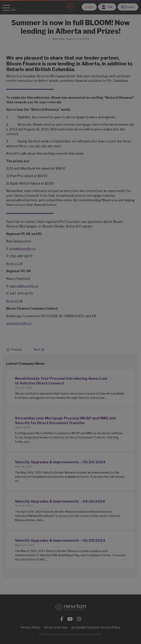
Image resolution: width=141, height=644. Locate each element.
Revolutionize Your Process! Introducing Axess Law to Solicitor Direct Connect (61, 381)
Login (89, 7)
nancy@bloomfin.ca (24, 286)
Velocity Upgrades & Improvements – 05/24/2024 (60, 462)
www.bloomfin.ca (19, 323)
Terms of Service (56, 628)
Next (37, 350)
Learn (128, 7)
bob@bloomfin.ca (22, 249)
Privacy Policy (30, 628)
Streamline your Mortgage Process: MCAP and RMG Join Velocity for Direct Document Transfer (66, 420)
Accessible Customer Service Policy (96, 628)
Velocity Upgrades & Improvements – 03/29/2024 (60, 540)
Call (107, 7)
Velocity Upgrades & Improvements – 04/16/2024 (60, 501)
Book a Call (14, 264)
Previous (16, 350)
